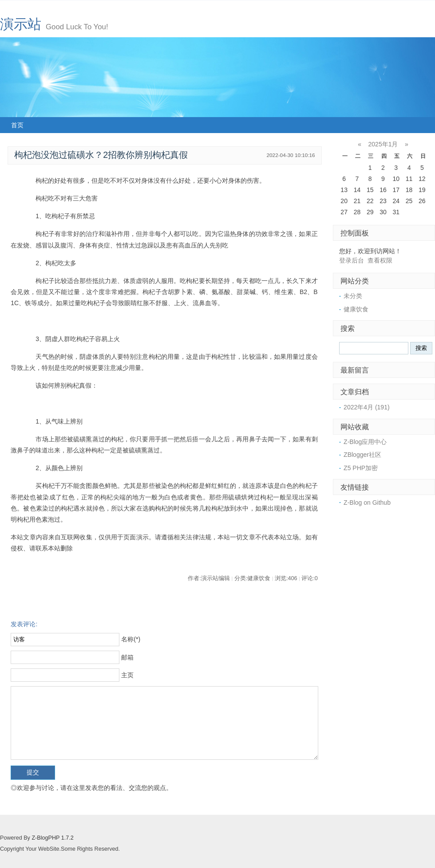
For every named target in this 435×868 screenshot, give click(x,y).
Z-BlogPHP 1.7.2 (52, 838)
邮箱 (127, 657)
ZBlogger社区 (362, 455)
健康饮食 (356, 309)
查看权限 (380, 260)
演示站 (21, 24)
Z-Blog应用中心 (365, 442)
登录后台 (352, 260)
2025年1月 (383, 144)
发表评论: (24, 624)
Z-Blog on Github (367, 503)
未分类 (353, 296)
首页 (17, 125)
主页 (127, 675)
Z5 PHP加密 (361, 468)
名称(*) (131, 639)
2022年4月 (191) (367, 407)
